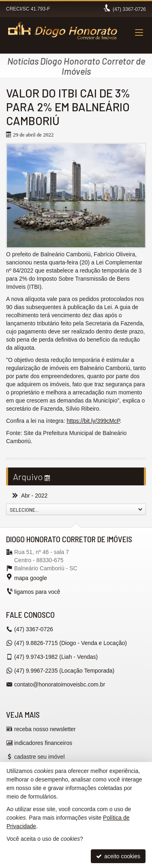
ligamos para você (37, 592)
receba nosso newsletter (45, 729)
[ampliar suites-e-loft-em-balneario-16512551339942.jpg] (76, 196)
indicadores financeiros (43, 743)
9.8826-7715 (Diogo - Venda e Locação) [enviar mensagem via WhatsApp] (71, 643)
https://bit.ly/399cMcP (93, 421)
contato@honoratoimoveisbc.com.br (60, 684)
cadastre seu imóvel (40, 757)
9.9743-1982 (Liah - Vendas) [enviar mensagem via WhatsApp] (56, 657)
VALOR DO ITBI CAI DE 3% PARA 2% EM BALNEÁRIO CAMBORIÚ (68, 107)
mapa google (31, 578)
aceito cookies (118, 856)
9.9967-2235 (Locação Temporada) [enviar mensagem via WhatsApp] (64, 671)
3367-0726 (129, 9)
